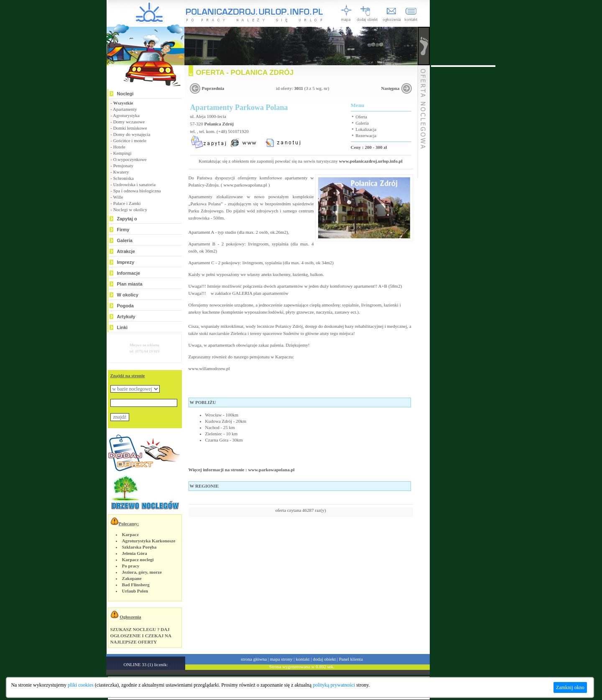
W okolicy (128, 295)
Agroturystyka (126, 115)
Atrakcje (126, 251)
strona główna (254, 659)
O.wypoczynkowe (130, 159)
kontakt (303, 659)
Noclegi (125, 94)
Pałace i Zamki (127, 203)
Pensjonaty (123, 166)
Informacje (129, 273)
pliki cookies (81, 685)
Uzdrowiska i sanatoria (134, 184)
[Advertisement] (463, 192)
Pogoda (125, 306)
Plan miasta (130, 284)
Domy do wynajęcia (132, 134)
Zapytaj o (127, 219)
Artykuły (126, 317)
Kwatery (121, 172)
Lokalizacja (366, 129)
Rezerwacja (366, 136)
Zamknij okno (570, 687)
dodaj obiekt (324, 659)
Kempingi (122, 153)
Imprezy (126, 262)
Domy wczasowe (129, 122)
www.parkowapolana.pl (245, 185)
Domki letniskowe (130, 128)
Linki (122, 327)
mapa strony (281, 659)
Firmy (123, 230)
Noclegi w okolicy (130, 209)
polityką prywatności (334, 685)
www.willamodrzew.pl (209, 368)
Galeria (125, 240)
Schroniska (124, 178)
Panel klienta (351, 659)
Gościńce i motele (130, 141)
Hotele (119, 147)
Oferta (361, 117)
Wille (118, 197)
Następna (390, 88)
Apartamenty (125, 109)
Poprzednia (213, 88)
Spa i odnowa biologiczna (137, 191)
